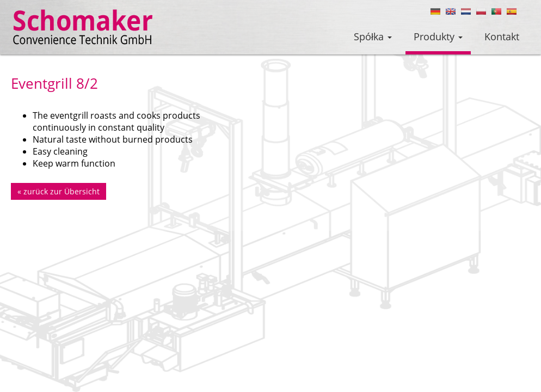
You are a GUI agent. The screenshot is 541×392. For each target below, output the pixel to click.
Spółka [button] (373, 36)
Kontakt (502, 36)
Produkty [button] (438, 36)
